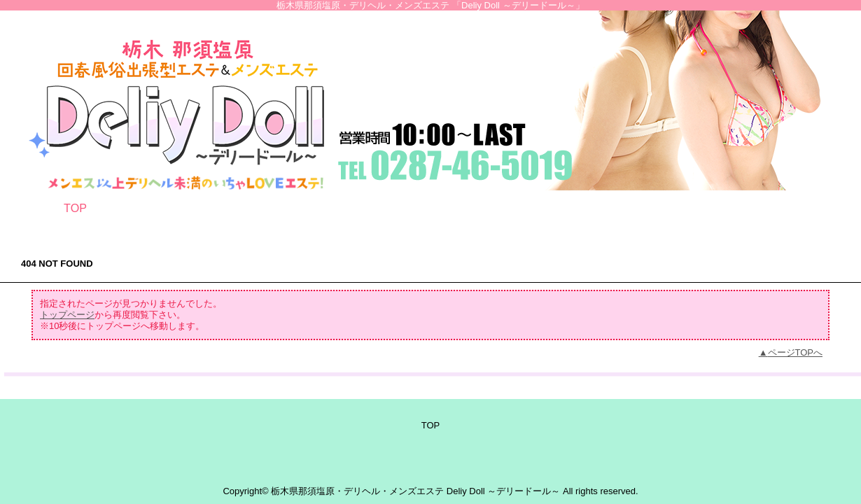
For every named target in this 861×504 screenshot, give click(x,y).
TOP (75, 208)
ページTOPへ (796, 352)
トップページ (67, 315)
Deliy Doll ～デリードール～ (504, 491)
